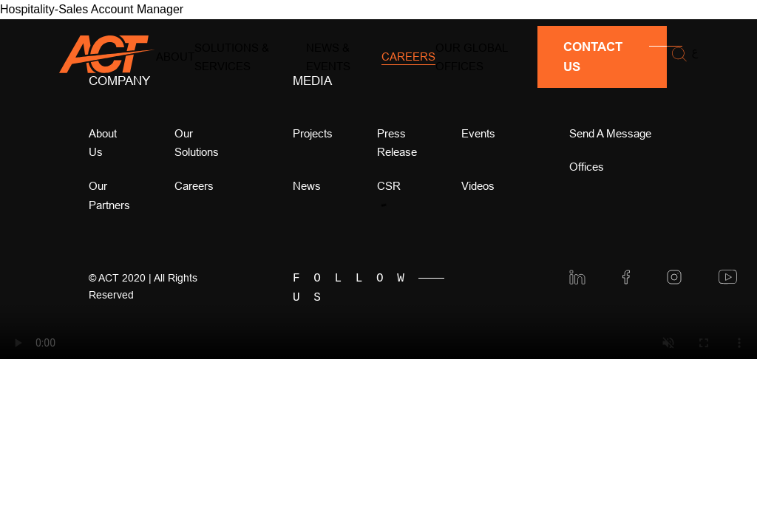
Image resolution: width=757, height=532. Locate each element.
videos (478, 186)
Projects (313, 133)
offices (587, 167)
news (307, 186)
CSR (389, 186)
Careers (408, 57)
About (175, 57)
